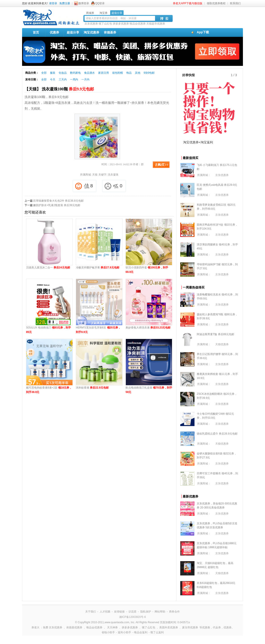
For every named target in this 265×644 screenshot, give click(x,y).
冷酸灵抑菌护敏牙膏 (98, 268)
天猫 (95, 175)
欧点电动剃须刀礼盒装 (149, 390)
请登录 (53, 3)
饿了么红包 (105, 24)
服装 (53, 73)
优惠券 (54, 32)
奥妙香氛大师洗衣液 (148, 328)
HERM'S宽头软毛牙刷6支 (98, 330)
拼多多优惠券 (121, 24)
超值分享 (73, 32)
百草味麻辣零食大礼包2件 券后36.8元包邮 (58, 201)
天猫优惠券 (222, 344)
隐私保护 (146, 612)
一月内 (85, 79)
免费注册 (65, 3)
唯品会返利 (141, 632)
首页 (36, 32)
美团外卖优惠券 (169, 627)
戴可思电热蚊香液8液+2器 (49, 390)
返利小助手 (124, 632)
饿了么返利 (157, 632)
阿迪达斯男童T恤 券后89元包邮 (215, 334)
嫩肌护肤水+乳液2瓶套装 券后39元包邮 (57, 205)
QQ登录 (100, 3)
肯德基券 (110, 32)
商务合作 (174, 612)
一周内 (74, 79)
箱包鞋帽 (118, 73)
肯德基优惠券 (74, 627)
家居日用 (104, 73)
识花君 (132, 612)
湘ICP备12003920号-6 (132, 617)
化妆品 (63, 73)
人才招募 (105, 612)
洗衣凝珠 (113, 175)
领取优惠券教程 (216, 3)
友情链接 (119, 612)
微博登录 (84, 3)
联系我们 (235, 3)
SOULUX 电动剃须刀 (49, 330)
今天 (53, 79)
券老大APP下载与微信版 (188, 3)
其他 (138, 73)
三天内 (63, 79)
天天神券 (112, 627)
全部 (44, 73)
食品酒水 (89, 73)
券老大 (35, 627)
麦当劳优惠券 (190, 627)
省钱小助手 (108, 632)
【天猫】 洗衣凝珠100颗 (59, 89)
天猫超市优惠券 (156, 24)
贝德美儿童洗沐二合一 (48, 268)
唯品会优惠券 (138, 24)
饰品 (129, 73)
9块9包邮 (149, 73)
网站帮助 (160, 612)
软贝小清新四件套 (147, 270)
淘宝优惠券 (91, 32)
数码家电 (75, 73)
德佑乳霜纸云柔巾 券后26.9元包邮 (217, 434)
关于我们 (91, 612)
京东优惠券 (91, 24)
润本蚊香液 (92, 388)
